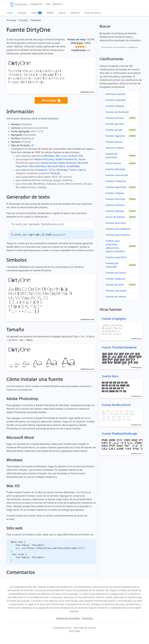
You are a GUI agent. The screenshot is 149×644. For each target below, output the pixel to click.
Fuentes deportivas (116, 187)
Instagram (42, 170)
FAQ (48, 4)
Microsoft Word (38, 166)
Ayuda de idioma (93, 13)
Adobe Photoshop (44, 159)
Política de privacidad (68, 618)
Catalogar (22, 13)
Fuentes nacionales (116, 291)
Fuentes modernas (116, 181)
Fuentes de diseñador (117, 112)
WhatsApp (62, 170)
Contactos (87, 618)
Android (73, 156)
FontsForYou (18, 5)
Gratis (10, 13)
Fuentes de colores (116, 297)
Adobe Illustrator (67, 163)
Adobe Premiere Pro (66, 159)
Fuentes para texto (116, 223)
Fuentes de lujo (114, 130)
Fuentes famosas (115, 118)
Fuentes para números (118, 235)
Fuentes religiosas (115, 279)
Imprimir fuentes (115, 148)
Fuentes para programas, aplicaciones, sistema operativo (115, 246)
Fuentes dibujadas (115, 169)
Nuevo (37, 13)
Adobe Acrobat (49, 163)
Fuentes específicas (116, 257)
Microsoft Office (56, 166)
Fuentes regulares (115, 136)
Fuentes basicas (114, 142)
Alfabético (75, 13)
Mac (58, 156)
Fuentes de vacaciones (112, 156)
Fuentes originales (116, 100)
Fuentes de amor (115, 285)
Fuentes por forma (116, 273)
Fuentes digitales (115, 211)
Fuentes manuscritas (117, 175)
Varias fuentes (113, 163)
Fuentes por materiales (112, 265)
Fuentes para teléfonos (118, 229)
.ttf (32, 145)
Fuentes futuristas (115, 199)
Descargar (51, 100)
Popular (62, 13)
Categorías (36, 4)
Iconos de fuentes (115, 217)
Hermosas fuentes (115, 94)
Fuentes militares (115, 106)
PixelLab (55, 173)
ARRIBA (50, 13)
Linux (64, 156)
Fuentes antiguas (115, 193)
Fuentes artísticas (115, 205)
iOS (80, 156)
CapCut (82, 170)
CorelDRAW (72, 166)
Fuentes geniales (115, 124)
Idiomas (57, 4)
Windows (49, 156)
